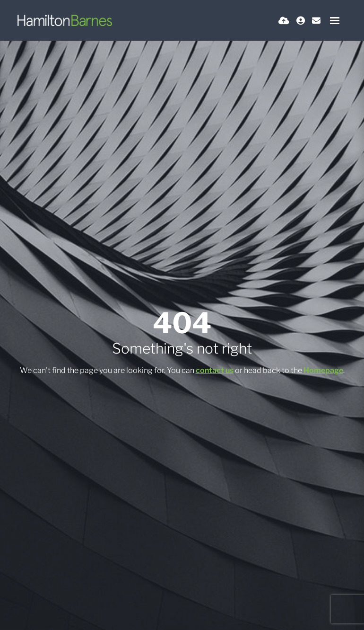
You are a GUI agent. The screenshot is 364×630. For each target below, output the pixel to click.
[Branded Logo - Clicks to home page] (65, 20)
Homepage (323, 370)
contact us (215, 370)
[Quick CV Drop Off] (284, 21)
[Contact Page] (316, 21)
